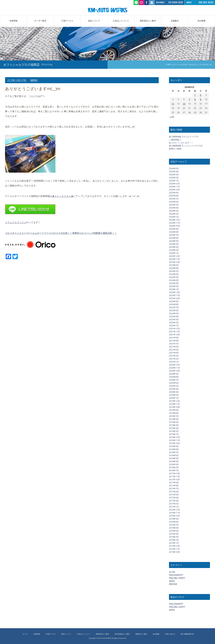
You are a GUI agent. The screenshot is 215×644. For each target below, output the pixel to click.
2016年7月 (174, 525)
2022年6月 (174, 310)
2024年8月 (174, 232)
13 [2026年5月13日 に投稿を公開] (184, 104)
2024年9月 (174, 229)
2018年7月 (174, 452)
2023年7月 (174, 271)
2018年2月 (174, 467)
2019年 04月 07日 (17, 80)
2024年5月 (174, 241)
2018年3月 (174, 464)
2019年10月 (174, 407)
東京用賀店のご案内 (122, 634)
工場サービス (67, 21)
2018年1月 (174, 470)
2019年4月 (174, 425)
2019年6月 (174, 419)
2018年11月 (174, 440)
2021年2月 (174, 359)
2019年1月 (174, 434)
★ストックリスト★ (63, 196)
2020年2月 (174, 395)
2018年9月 (174, 446)
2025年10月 (174, 190)
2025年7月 (174, 199)
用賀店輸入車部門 (177, 578)
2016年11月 (174, 513)
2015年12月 (174, 546)
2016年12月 (174, 510)
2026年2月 (174, 178)
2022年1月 (174, 326)
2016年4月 (174, 534)
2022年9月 (174, 301)
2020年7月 (174, 380)
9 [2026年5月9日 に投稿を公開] (201, 99)
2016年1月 (174, 543)
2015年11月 (174, 549)
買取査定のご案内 (148, 21)
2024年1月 (174, 253)
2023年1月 (174, 289)
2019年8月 (174, 413)
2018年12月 (174, 437)
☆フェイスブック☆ (16, 222)
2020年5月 (174, 386)
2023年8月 (174, 268)
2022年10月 (174, 298)
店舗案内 (175, 21)
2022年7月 (174, 307)
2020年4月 (174, 389)
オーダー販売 (40, 21)
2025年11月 (174, 187)
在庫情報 (13, 21)
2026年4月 (174, 172)
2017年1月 (174, 507)
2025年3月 (174, 211)
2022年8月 (174, 304)
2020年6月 (174, 383)
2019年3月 (174, 428)
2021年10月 (174, 335)
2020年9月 (174, 374)
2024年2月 (174, 250)
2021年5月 (174, 350)
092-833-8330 (206, 2)
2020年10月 (174, 371)
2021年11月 (174, 332)
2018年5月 (174, 458)
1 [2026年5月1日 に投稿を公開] (195, 95)
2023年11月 (174, 259)
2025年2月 (174, 214)
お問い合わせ (170, 634)
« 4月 (172, 117)
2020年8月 (174, 377)
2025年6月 (174, 202)
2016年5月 (174, 531)
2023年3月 (174, 283)
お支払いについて (121, 21)
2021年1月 (174, 362)
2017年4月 (174, 498)
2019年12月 (174, 401)
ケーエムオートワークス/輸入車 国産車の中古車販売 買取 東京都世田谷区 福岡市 (107, 10)
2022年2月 (174, 323)
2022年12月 (174, 292)
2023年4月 (174, 280)
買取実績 (173, 584)
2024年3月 (174, 247)
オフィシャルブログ (180, 65)
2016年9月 (174, 519)
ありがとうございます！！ (181, 143)
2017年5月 (174, 495)
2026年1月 (174, 181)
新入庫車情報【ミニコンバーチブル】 (186, 146)
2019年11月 (174, 404)
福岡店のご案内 (141, 634)
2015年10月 (174, 552)
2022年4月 (174, 316)
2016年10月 (174, 516)
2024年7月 (174, 235)
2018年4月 (174, 461)
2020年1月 (174, 398)
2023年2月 (174, 286)
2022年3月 (174, 319)
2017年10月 (174, 480)
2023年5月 (174, 277)
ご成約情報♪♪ (175, 140)
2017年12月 (174, 473)
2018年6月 (174, 455)
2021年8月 (174, 341)
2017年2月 (174, 504)
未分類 (172, 572)
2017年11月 (174, 476)
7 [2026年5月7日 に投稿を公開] (190, 99)
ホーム (25, 634)
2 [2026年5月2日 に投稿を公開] (201, 95)
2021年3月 (174, 356)
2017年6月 (174, 492)
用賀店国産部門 (176, 575)
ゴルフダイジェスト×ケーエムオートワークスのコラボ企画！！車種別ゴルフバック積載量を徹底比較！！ (61, 233)
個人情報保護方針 (187, 634)
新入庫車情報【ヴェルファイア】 (184, 137)
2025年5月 (174, 205)
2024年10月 (174, 226)
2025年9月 (174, 193)
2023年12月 (174, 256)
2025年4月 (174, 208)
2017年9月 (174, 483)
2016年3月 (174, 537)
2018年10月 (174, 443)
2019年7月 (174, 416)
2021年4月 (174, 353)
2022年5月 (174, 313)
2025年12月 (174, 184)
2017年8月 (174, 486)
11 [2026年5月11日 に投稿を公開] (173, 104)
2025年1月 (174, 217)
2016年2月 (174, 540)
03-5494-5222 (176, 2)
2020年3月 (174, 392)
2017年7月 (174, 489)
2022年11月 (174, 295)
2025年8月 (174, 196)
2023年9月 (174, 265)
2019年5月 (174, 422)
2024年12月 (174, 220)
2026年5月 (174, 169)
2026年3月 (174, 175)
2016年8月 (174, 522)
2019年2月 (174, 431)
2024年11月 (174, 223)
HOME (168, 65)
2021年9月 (174, 338)
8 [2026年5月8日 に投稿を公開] (195, 99)
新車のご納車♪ (176, 149)
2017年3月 (174, 501)
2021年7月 (174, 344)
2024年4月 (174, 244)
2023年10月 (174, 262)
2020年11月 (174, 368)
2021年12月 (174, 329)
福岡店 (34, 80)
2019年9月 (174, 410)
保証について (94, 21)
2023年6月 (174, 274)
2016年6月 (174, 528)
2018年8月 (174, 449)
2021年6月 (174, 347)
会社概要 (202, 21)
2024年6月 (174, 238)
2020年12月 (174, 365)
